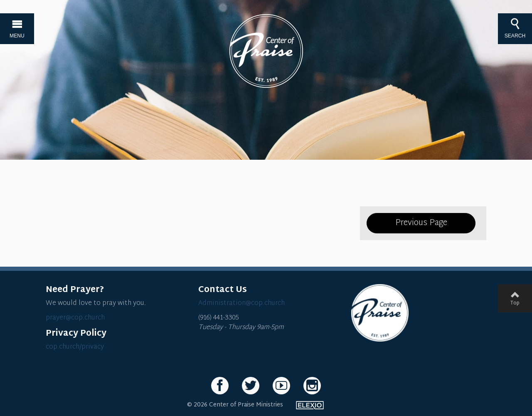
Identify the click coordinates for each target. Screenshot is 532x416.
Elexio (310, 405)
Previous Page (421, 223)
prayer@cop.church (75, 318)
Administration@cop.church (241, 303)
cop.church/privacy (75, 347)
